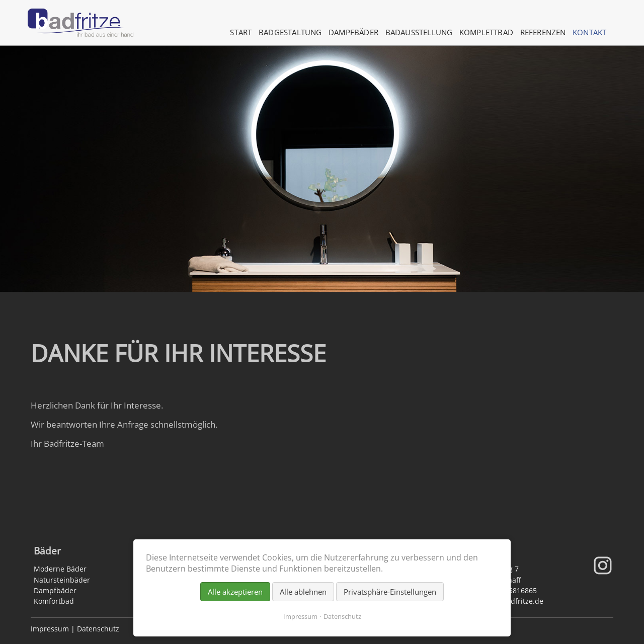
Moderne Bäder (60, 569)
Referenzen (543, 32)
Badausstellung (419, 32)
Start (241, 32)
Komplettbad (486, 32)
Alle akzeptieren (235, 592)
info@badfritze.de (513, 601)
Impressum (50, 629)
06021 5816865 (512, 590)
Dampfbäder (353, 32)
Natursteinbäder (62, 580)
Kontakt (589, 32)
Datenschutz (98, 629)
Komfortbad (54, 601)
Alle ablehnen (303, 592)
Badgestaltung (290, 32)
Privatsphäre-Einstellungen (390, 592)
